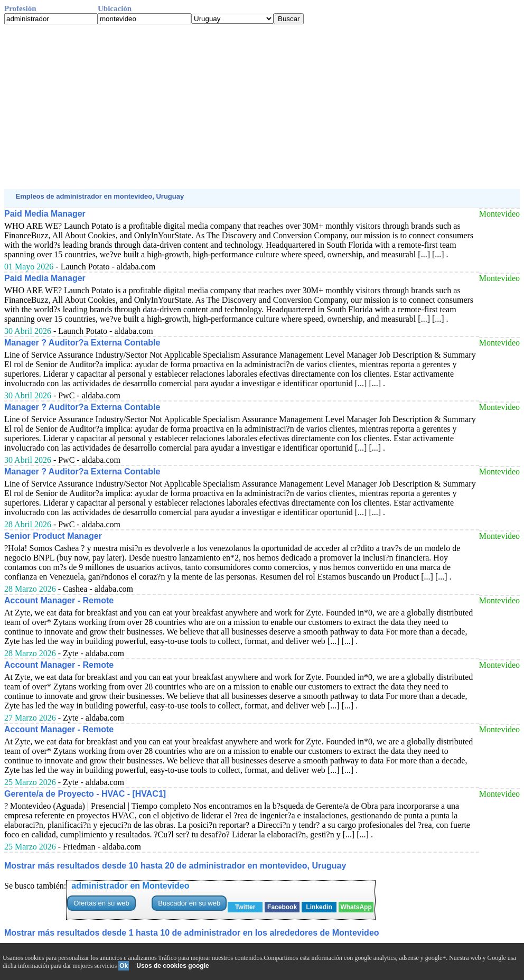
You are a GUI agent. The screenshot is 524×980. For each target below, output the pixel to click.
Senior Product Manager (53, 536)
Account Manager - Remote (59, 600)
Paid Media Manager (45, 214)
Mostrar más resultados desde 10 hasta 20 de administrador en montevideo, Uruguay (175, 866)
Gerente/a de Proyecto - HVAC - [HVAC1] (85, 794)
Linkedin (319, 907)
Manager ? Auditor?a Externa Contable (82, 343)
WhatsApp (356, 907)
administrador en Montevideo (130, 886)
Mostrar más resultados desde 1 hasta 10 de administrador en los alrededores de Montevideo (192, 933)
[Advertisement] (262, 107)
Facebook (282, 907)
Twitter (245, 907)
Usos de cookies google (172, 966)
